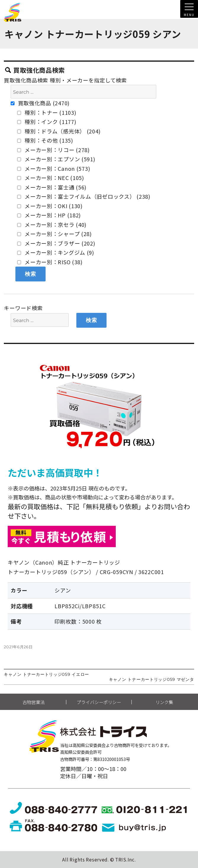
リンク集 (164, 702)
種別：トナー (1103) (47, 112)
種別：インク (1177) (47, 122)
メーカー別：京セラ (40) (52, 224)
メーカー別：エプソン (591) (56, 159)
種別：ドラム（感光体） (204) (59, 131)
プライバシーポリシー (99, 702)
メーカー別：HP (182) (49, 215)
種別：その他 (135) (45, 140)
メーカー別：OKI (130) (50, 206)
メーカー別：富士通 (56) (52, 187)
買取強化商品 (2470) (40, 103)
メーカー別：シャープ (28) (54, 234)
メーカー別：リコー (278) (53, 150)
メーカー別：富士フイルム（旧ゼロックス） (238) (84, 196)
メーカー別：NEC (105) (51, 178)
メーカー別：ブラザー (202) (56, 243)
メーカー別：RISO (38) (50, 262)
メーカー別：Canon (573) (54, 168)
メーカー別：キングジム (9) (56, 252)
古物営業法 (34, 702)
